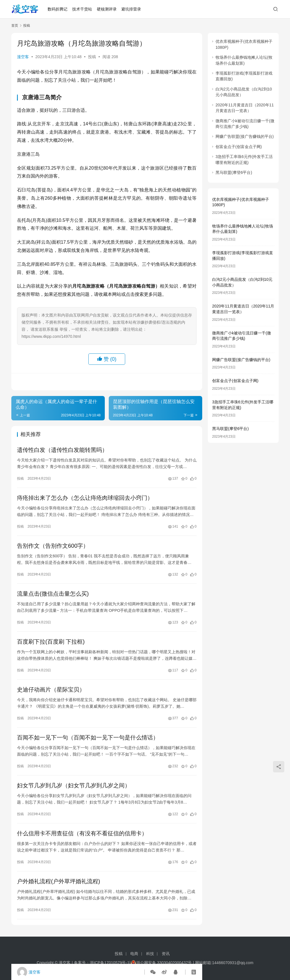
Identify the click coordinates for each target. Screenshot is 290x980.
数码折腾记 (57, 9)
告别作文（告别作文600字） (53, 546)
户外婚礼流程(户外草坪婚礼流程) (58, 881)
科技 (150, 954)
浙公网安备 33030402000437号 (161, 963)
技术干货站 (82, 9)
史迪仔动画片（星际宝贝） (51, 690)
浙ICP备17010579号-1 (110, 963)
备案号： (82, 963)
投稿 (92, 57)
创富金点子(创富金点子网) (239, 147)
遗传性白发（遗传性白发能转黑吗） (62, 450)
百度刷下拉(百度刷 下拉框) (51, 642)
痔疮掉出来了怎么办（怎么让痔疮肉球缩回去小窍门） (85, 498)
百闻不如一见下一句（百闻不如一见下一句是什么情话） (88, 737)
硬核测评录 (107, 9)
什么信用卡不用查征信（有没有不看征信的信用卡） (82, 833)
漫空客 (23, 57)
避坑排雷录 (131, 9)
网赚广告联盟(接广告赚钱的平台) (245, 136)
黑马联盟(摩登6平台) (234, 172)
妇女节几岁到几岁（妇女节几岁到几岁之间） (74, 785)
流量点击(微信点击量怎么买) (53, 594)
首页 (15, 26)
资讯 (166, 954)
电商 (134, 954)
